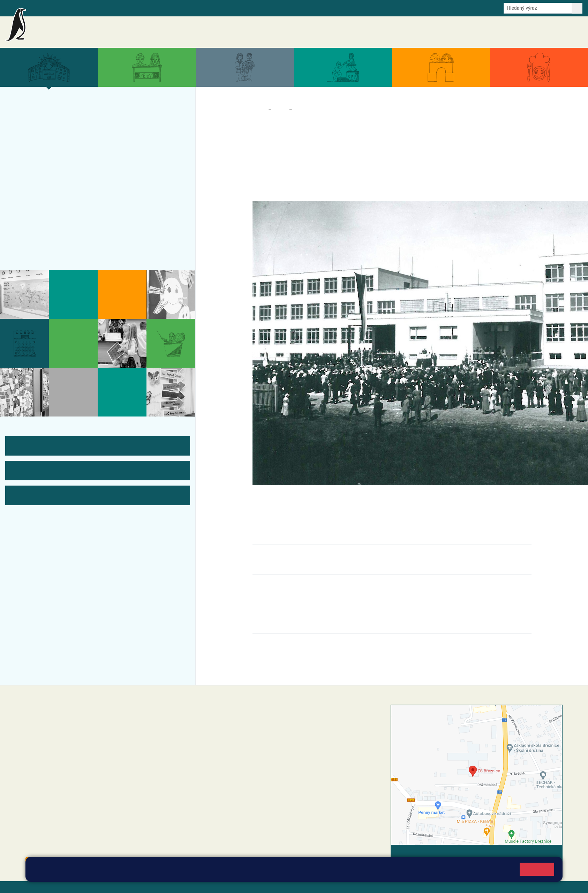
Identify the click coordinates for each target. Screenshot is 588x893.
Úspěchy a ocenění (46, 151)
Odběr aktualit (149, 8)
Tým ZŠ (29, 205)
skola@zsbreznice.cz (247, 766)
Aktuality (381, 32)
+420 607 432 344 (261, 751)
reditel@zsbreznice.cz (248, 723)
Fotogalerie (35, 219)
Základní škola (89, 29)
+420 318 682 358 (237, 715)
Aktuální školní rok (445, 32)
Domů (259, 110)
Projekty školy (39, 137)
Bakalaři (41, 8)
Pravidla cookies (230, 873)
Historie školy (53, 246)
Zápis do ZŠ (35, 165)
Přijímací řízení (40, 178)
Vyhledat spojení (539, 854)
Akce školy (408, 32)
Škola (280, 110)
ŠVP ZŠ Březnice (43, 192)
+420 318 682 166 (259, 758)
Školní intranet (71, 8)
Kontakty (570, 32)
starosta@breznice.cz (64, 847)
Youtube (179, 8)
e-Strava (100, 8)
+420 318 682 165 (262, 744)
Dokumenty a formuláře (496, 32)
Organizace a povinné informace (67, 124)
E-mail (122, 8)
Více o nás (33, 110)
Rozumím (537, 869)
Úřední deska (541, 32)
